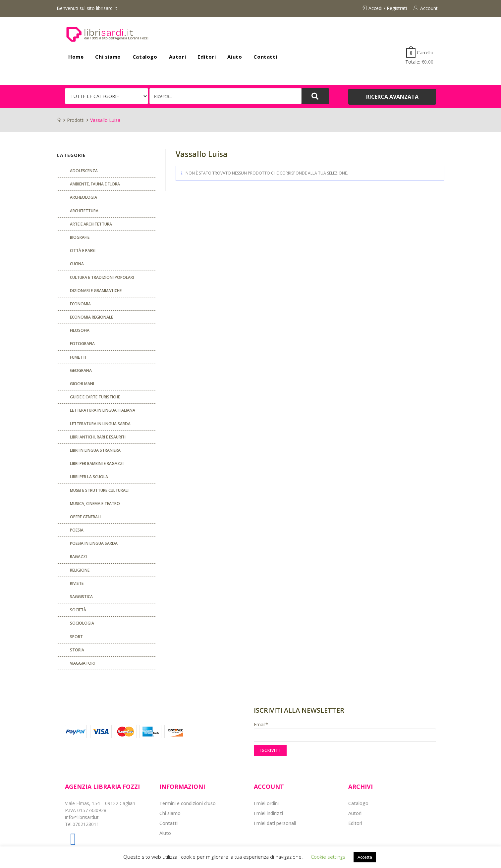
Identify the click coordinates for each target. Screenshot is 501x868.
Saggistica (81, 597)
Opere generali (85, 517)
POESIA (77, 530)
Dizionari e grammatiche (96, 291)
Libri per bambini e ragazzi (97, 463)
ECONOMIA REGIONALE (91, 317)
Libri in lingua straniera (95, 450)
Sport (76, 637)
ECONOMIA (80, 304)
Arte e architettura (91, 224)
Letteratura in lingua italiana (103, 410)
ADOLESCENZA (84, 171)
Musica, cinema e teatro (95, 504)
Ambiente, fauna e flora (95, 184)
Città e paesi (83, 251)
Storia (77, 650)
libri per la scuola (89, 477)
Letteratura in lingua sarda (100, 424)
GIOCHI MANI (82, 384)
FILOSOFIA (80, 330)
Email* (345, 732)
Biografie (80, 237)
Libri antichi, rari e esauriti (98, 437)
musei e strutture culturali (99, 490)
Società (78, 610)
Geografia (81, 370)
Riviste (77, 583)
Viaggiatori (82, 663)
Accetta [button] (365, 857)
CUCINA (77, 264)
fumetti (78, 357)
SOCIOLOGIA (82, 623)
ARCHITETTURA (84, 211)
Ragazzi (78, 557)
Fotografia (82, 344)
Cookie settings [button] (328, 857)
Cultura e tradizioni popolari (102, 277)
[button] (392, 97)
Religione (80, 570)
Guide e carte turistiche (95, 397)
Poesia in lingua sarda (94, 543)
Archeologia (83, 197)
